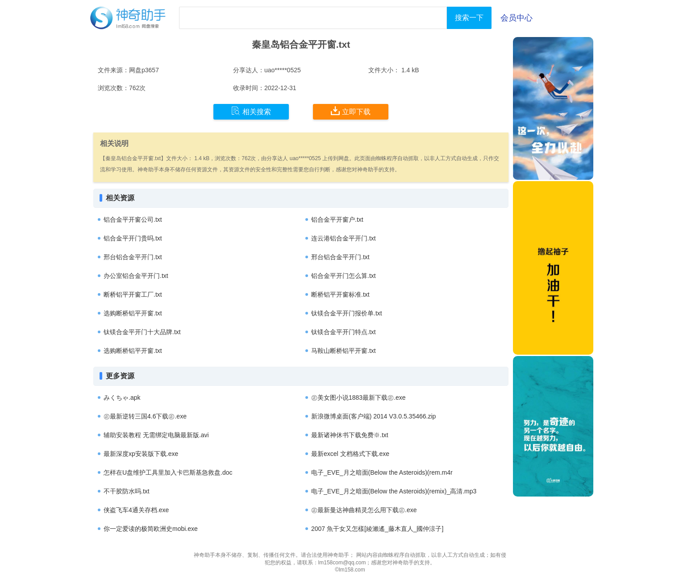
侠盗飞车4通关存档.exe (136, 510)
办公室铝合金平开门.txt (136, 276)
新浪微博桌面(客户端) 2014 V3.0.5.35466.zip (373, 416)
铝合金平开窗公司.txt (133, 219)
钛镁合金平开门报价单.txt (347, 313)
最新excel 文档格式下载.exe (350, 454)
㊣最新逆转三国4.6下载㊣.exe (145, 416)
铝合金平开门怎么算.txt (344, 276)
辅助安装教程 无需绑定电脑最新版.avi (156, 435)
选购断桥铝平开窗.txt (133, 313)
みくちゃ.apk (122, 398)
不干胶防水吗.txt (127, 491)
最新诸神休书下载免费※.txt (350, 435)
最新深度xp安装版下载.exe (141, 454)
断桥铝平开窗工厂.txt (133, 294)
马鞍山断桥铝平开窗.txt (344, 351)
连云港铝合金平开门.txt (344, 238)
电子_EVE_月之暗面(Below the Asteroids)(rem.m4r (382, 472)
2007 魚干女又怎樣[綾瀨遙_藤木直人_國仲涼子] (377, 529)
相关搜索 (251, 111)
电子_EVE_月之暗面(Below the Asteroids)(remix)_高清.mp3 (394, 491)
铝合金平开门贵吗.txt (133, 238)
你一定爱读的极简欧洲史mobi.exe (151, 529)
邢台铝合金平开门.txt (133, 257)
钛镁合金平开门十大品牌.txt (142, 332)
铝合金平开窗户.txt (337, 219)
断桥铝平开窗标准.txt (340, 294)
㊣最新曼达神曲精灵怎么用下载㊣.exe (364, 510)
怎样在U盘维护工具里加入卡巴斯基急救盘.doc (168, 472)
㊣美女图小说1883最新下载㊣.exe (358, 398)
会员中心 (517, 18)
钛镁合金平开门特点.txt (344, 332)
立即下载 (351, 111)
